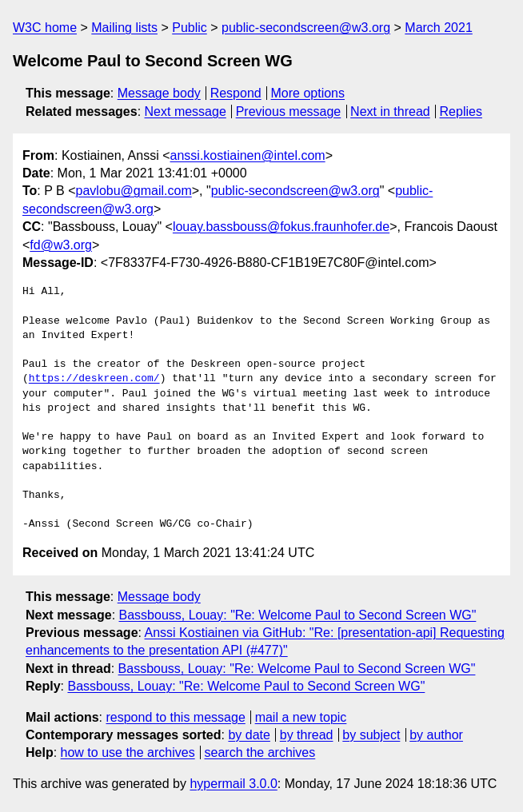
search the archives (260, 752)
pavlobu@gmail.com (134, 191)
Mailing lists (124, 28)
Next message (186, 111)
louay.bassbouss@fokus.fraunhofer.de (281, 227)
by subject (371, 735)
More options (308, 93)
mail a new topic (301, 717)
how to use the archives (128, 752)
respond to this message (175, 717)
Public (190, 28)
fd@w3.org (61, 245)
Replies (461, 111)
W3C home (45, 28)
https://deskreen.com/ (94, 379)
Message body (159, 93)
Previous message (289, 111)
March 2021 (439, 28)
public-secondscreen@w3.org (306, 28)
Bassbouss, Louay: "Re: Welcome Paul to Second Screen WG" (298, 615)
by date (249, 735)
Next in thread (390, 111)
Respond (236, 93)
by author (436, 735)
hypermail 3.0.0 (233, 784)
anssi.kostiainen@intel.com (248, 155)
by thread (307, 735)
